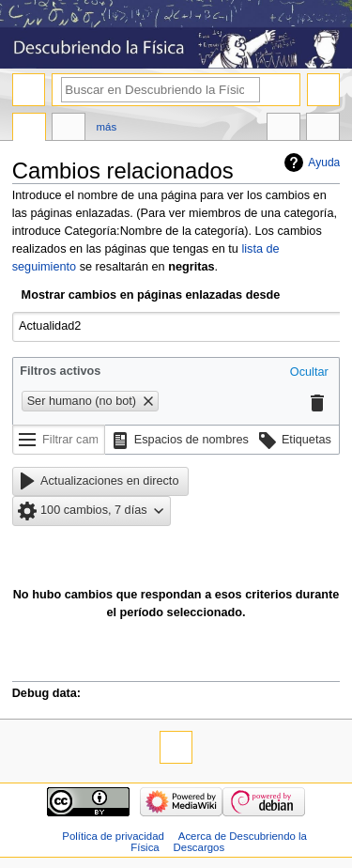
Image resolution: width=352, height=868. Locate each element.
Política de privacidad (113, 836)
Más (107, 127)
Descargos (199, 847)
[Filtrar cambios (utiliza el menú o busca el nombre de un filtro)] (59, 440)
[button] (309, 373)
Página (29, 129)
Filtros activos (60, 371)
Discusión (69, 129)
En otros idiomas (283, 129)
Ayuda (324, 163)
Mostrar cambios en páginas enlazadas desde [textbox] (151, 295)
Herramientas (323, 129)
